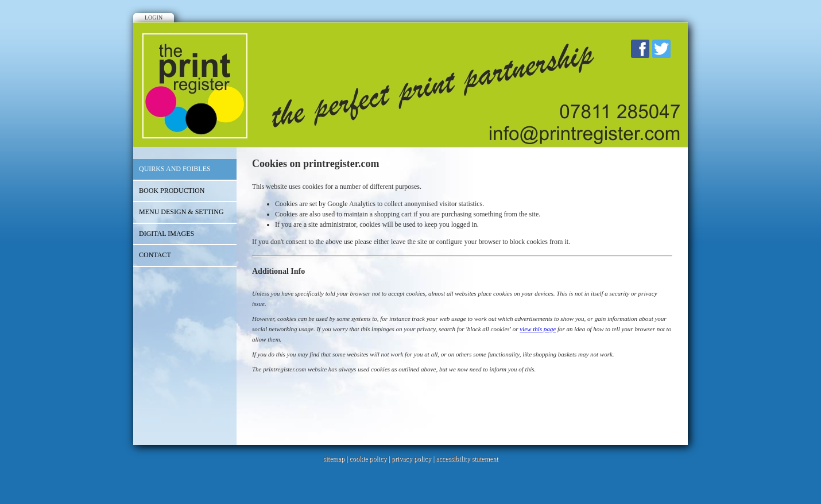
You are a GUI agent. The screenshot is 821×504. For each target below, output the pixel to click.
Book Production (172, 191)
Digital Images (166, 234)
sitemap (334, 459)
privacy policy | (414, 459)
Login (154, 18)
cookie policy (368, 459)
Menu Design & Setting (181, 212)
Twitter (661, 49)
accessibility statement (467, 459)
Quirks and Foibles (175, 169)
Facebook (640, 49)
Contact (155, 255)
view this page (538, 329)
